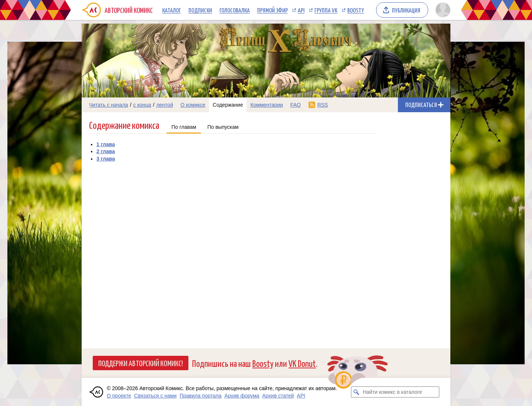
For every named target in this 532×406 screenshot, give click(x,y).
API (301, 10)
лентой (165, 105)
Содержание (228, 105)
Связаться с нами (155, 396)
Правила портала (201, 396)
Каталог (172, 10)
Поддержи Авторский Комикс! (141, 363)
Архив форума (242, 396)
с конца (142, 105)
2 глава (106, 151)
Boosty (356, 10)
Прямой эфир (272, 10)
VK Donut (302, 363)
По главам (184, 127)
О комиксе (193, 105)
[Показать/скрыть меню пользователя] (442, 10)
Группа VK (326, 10)
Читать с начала (109, 105)
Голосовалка (235, 10)
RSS (323, 105)
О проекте (119, 396)
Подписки (200, 10)
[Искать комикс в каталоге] (357, 392)
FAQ (296, 105)
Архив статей (278, 396)
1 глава (106, 144)
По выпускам (223, 127)
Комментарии (267, 105)
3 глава (106, 159)
